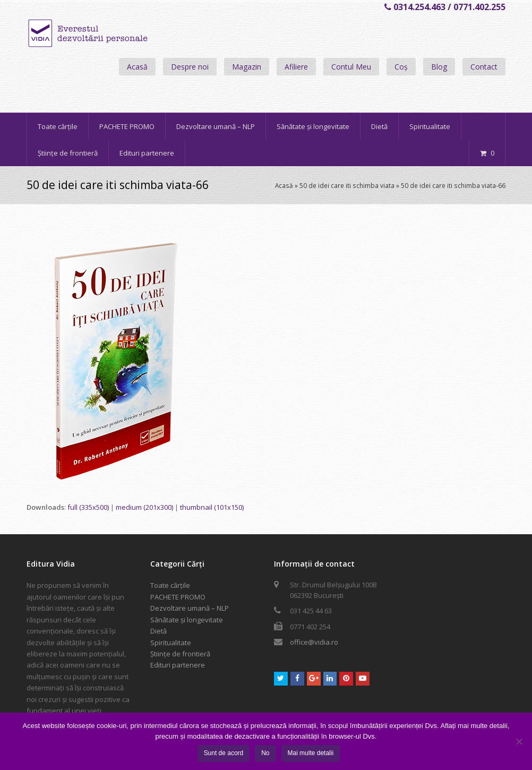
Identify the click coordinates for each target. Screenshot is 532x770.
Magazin (247, 67)
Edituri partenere (178, 665)
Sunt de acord (224, 753)
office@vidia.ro (314, 642)
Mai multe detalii (311, 753)
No (265, 753)
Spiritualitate (171, 643)
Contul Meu (351, 67)
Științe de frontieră (180, 654)
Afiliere (296, 67)
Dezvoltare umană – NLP (190, 608)
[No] (519, 741)
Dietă (158, 631)
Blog (439, 67)
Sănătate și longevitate (187, 620)
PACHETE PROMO (178, 597)
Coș (401, 67)
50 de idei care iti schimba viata (347, 185)
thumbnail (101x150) (212, 507)
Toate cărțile (170, 585)
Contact (484, 67)
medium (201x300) (144, 507)
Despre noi (190, 67)
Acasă (137, 67)
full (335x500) (88, 507)
